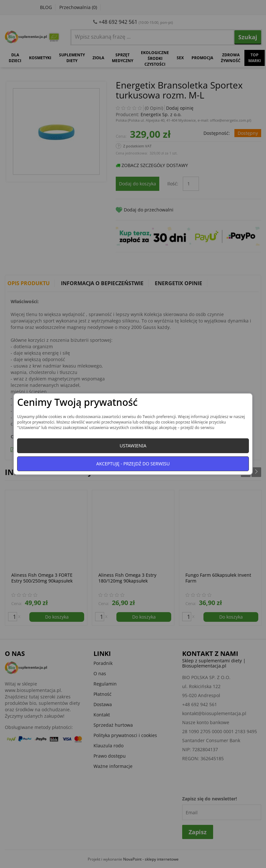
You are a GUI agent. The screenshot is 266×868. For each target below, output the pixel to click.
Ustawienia (133, 446)
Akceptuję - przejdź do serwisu (133, 464)
